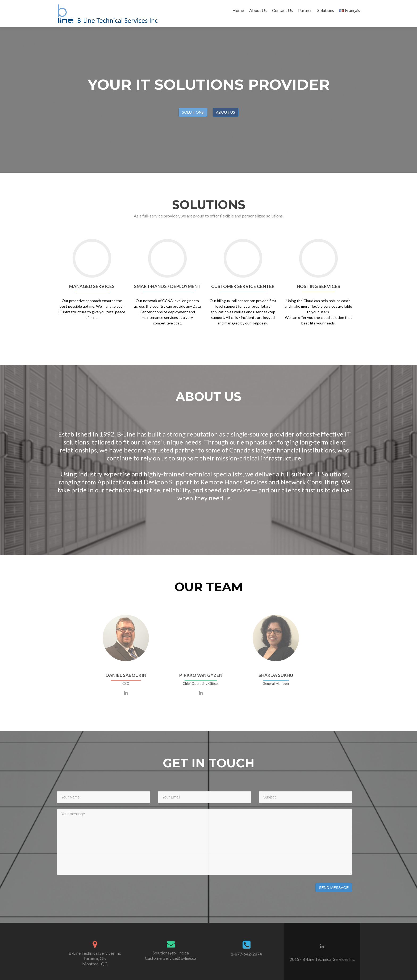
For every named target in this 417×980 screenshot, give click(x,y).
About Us (258, 10)
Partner (305, 10)
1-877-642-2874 (246, 954)
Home (238, 10)
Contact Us (282, 10)
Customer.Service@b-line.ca (171, 958)
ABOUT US (226, 112)
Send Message (334, 888)
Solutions (326, 10)
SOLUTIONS (193, 112)
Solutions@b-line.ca (171, 953)
